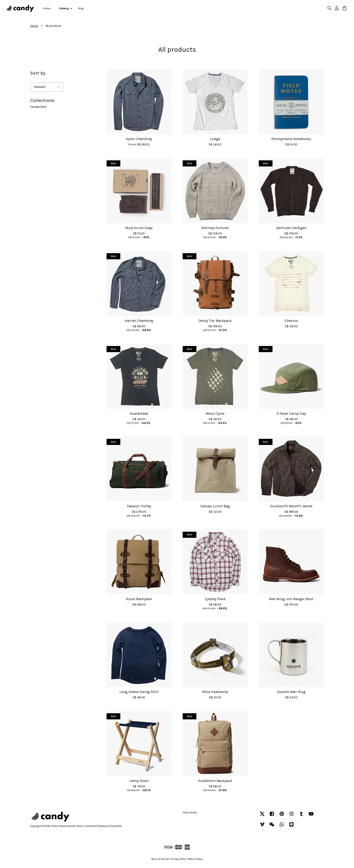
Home (47, 8)
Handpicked (38, 107)
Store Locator (190, 813)
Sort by (38, 73)
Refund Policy (195, 859)
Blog (81, 8)
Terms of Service (160, 859)
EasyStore (116, 826)
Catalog (65, 8)
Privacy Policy (178, 859)
